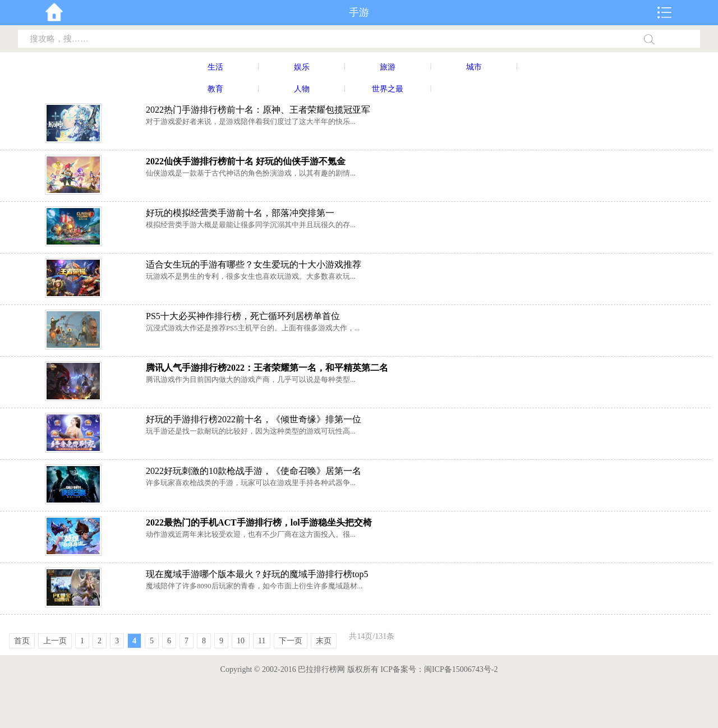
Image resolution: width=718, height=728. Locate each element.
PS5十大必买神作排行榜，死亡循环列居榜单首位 (243, 316)
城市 (474, 67)
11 (262, 641)
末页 (324, 641)
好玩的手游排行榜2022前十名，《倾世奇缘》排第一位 (254, 419)
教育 (215, 89)
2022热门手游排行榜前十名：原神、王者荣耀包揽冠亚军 (258, 110)
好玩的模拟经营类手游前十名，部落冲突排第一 (240, 213)
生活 (215, 67)
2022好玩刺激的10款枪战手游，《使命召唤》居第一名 (254, 471)
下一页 (291, 641)
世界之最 (388, 89)
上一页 (55, 641)
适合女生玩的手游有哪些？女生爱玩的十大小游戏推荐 (254, 264)
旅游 (388, 67)
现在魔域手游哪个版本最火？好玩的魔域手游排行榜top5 (257, 574)
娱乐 (302, 67)
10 (241, 641)
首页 (22, 641)
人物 (302, 89)
